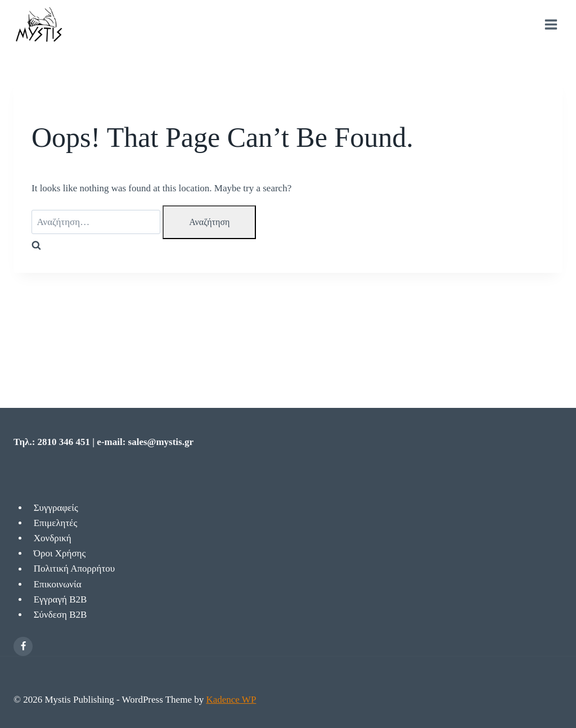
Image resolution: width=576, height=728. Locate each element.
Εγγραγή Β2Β (60, 599)
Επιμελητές (55, 523)
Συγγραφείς (56, 508)
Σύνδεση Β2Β (60, 615)
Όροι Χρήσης (60, 553)
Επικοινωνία (58, 584)
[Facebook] (23, 646)
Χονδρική (53, 538)
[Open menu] (551, 25)
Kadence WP (231, 700)
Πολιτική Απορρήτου (75, 569)
